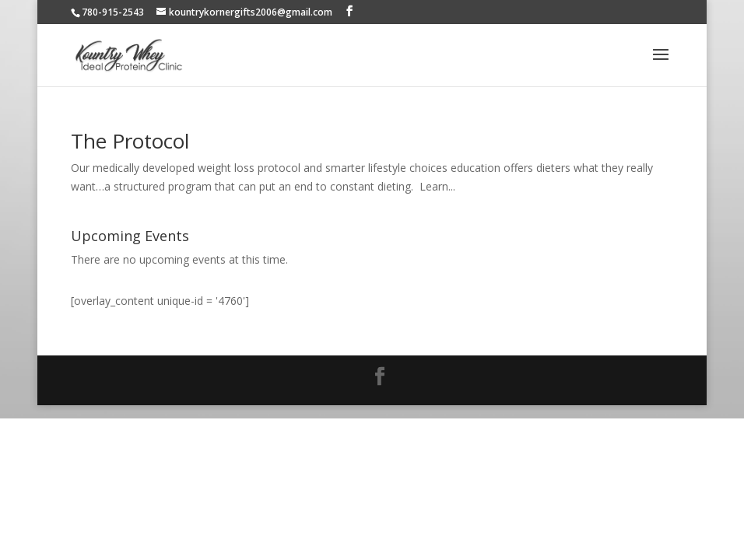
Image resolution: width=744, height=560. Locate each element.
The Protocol (130, 141)
